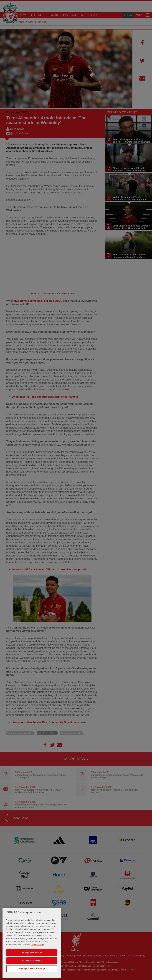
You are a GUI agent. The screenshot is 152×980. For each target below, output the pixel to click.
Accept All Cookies (32, 953)
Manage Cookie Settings (32, 969)
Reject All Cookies (32, 961)
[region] (32, 943)
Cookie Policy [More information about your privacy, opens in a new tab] (37, 945)
